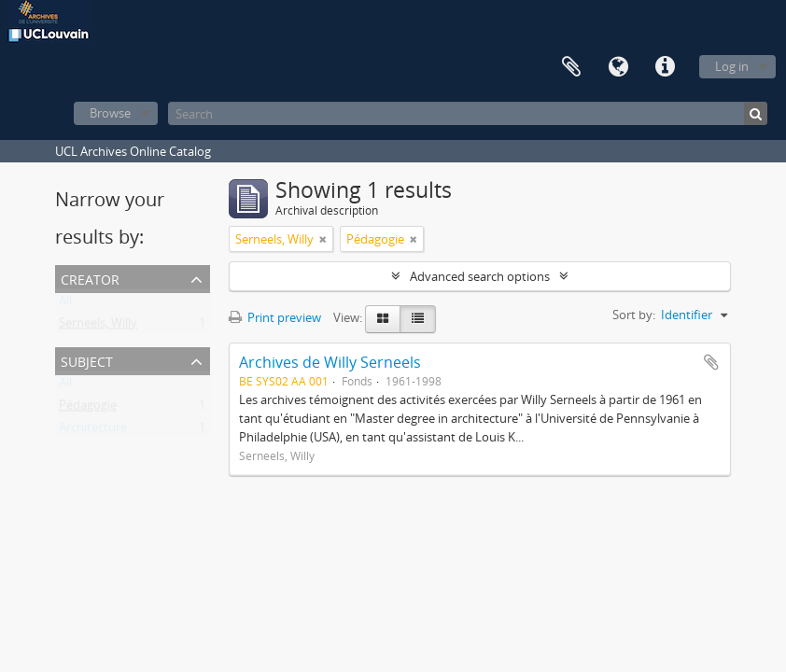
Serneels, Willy (98, 327)
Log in (732, 66)
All (65, 304)
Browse (110, 113)
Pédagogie (88, 409)
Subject (87, 360)
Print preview (275, 317)
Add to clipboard (711, 362)
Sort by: (634, 315)
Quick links (665, 67)
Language (618, 67)
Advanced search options (480, 276)
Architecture (93, 431)
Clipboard (571, 67)
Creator (90, 278)
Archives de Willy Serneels (330, 362)
